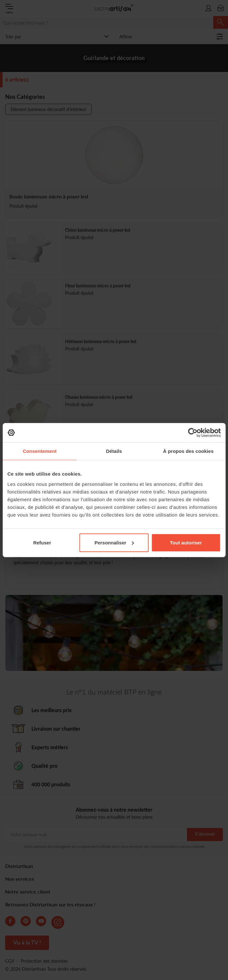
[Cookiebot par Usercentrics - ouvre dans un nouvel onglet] (193, 433)
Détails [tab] (114, 451)
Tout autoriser (186, 542)
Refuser (42, 542)
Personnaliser (114, 542)
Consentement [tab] (40, 451)
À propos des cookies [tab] (188, 451)
